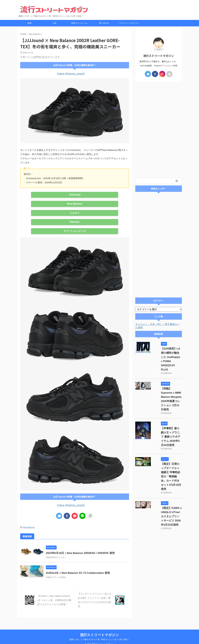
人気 (54, 23)
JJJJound (75, 195)
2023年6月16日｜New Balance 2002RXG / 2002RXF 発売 (86, 553)
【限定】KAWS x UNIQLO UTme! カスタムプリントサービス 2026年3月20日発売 (167, 466)
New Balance (75, 204)
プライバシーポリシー (129, 23)
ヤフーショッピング (75, 231)
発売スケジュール (79, 23)
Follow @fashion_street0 (71, 74)
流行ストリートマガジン (99, 630)
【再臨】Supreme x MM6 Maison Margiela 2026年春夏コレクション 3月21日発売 (167, 380)
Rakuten (75, 222)
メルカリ (75, 213)
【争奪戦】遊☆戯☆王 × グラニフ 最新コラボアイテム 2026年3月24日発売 (167, 407)
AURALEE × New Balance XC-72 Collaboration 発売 (84, 575)
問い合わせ (104, 23)
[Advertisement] (159, 130)
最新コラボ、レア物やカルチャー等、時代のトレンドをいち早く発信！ (99, 635)
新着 (30, 23)
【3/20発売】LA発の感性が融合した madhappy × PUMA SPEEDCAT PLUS (167, 353)
